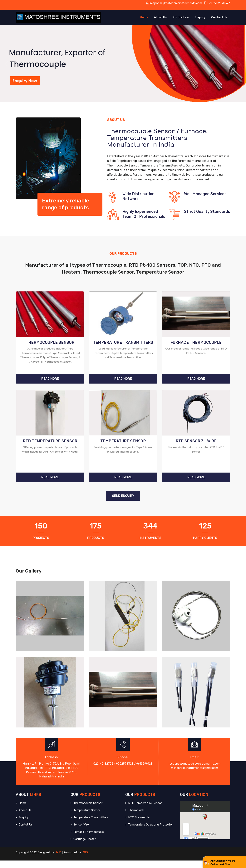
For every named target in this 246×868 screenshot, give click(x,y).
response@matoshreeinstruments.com (174, 3)
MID (59, 860)
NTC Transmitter (138, 825)
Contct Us (24, 832)
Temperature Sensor (85, 818)
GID (85, 860)
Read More (50, 382)
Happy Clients (205, 545)
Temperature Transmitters (89, 825)
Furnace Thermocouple (87, 839)
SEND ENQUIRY (123, 503)
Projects (41, 545)
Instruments (150, 545)
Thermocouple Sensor (86, 810)
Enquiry (200, 17)
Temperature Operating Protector (149, 832)
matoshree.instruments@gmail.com (194, 775)
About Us (160, 17)
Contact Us (219, 17)
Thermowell (134, 818)
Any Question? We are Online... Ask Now (223, 863)
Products (179, 17)
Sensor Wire (80, 832)
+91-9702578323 (217, 3)
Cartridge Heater (83, 846)
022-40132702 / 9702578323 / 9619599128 (123, 771)
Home (144, 17)
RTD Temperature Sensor (144, 810)
